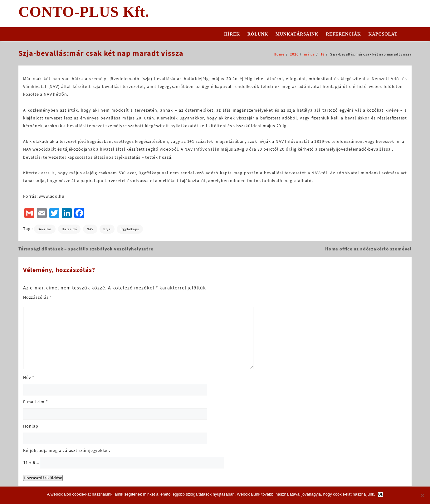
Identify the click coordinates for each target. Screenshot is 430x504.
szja (107, 229)
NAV (90, 229)
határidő (69, 229)
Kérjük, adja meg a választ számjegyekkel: (67, 450)
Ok (381, 494)
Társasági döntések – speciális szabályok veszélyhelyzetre (86, 249)
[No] (422, 495)
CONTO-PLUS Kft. (84, 12)
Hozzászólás (37, 297)
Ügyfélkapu (130, 229)
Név (29, 377)
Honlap (31, 426)
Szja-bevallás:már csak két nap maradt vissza (101, 53)
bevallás (45, 229)
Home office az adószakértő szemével (368, 249)
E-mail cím (36, 402)
